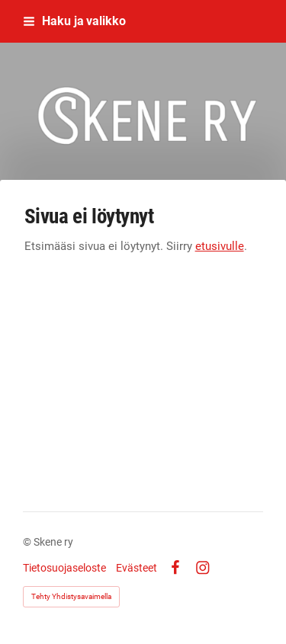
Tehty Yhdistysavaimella (71, 596)
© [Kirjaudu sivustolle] (28, 542)
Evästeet (137, 568)
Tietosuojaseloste (64, 568)
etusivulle (220, 246)
